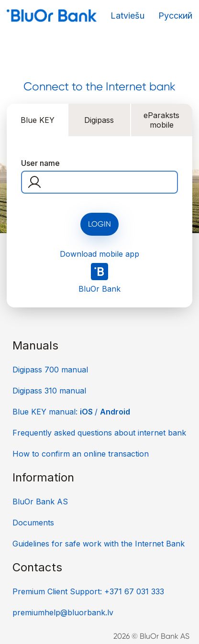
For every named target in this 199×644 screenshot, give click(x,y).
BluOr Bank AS (40, 502)
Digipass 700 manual (50, 370)
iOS (87, 412)
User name (40, 163)
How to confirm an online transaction (81, 454)
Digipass (99, 120)
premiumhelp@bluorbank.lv (63, 612)
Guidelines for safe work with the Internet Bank (99, 544)
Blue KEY (38, 120)
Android (115, 412)
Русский (175, 16)
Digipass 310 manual (49, 391)
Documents (33, 523)
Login (99, 224)
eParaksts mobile (161, 120)
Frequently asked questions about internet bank (99, 433)
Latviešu (127, 16)
